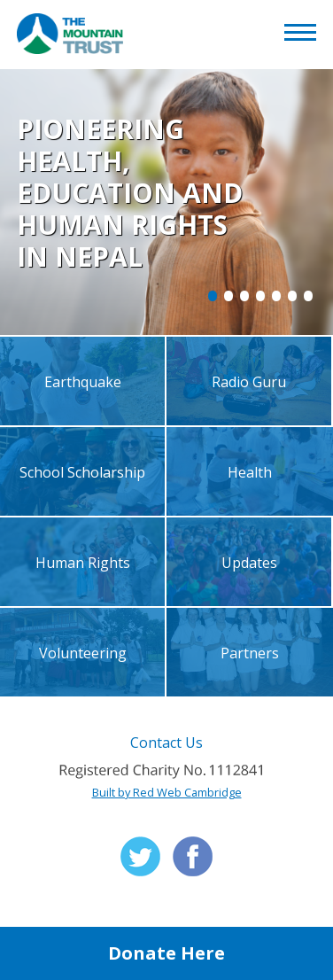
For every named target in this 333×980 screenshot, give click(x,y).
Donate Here (166, 953)
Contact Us (166, 743)
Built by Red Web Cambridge (167, 792)
